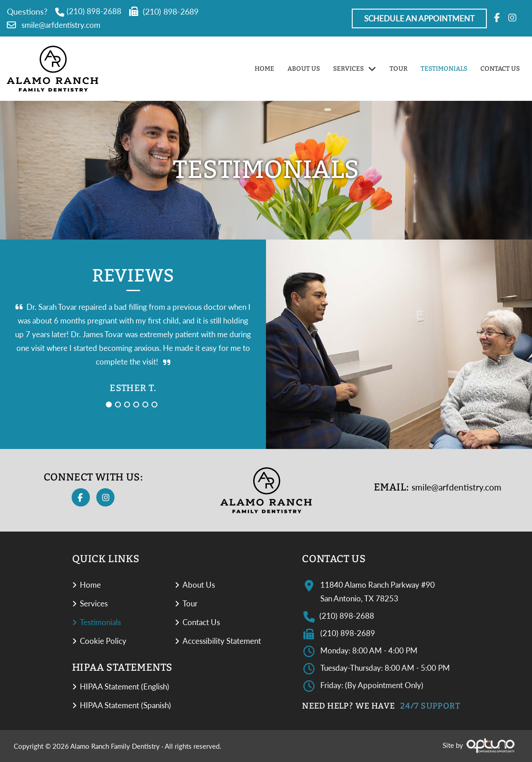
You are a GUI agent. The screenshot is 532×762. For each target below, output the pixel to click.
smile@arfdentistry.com (54, 25)
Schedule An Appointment (419, 18)
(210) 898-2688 (88, 11)
